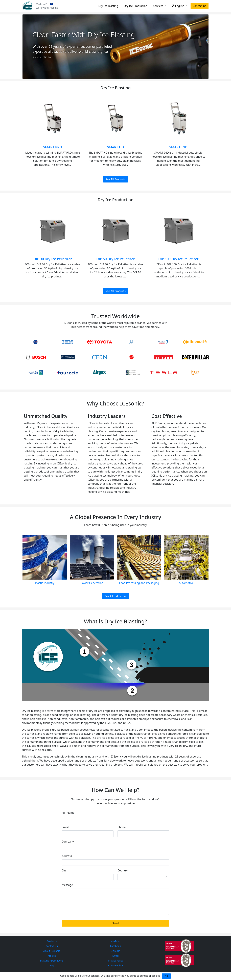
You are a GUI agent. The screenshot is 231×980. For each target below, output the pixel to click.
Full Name (68, 813)
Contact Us (200, 6)
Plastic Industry (45, 583)
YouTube (116, 941)
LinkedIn (116, 951)
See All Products (115, 179)
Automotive (186, 583)
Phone (122, 827)
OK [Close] (166, 976)
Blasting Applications (52, 961)
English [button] (178, 6)
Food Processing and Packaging (139, 583)
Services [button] (158, 6)
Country (123, 870)
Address (67, 856)
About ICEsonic (52, 951)
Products (52, 941)
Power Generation (92, 583)
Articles (52, 956)
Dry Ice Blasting (108, 6)
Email (65, 827)
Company (68, 842)
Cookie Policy (115, 965)
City (64, 870)
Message (67, 885)
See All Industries (115, 596)
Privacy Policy (115, 961)
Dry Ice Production (136, 6)
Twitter (115, 956)
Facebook (116, 946)
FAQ (52, 965)
